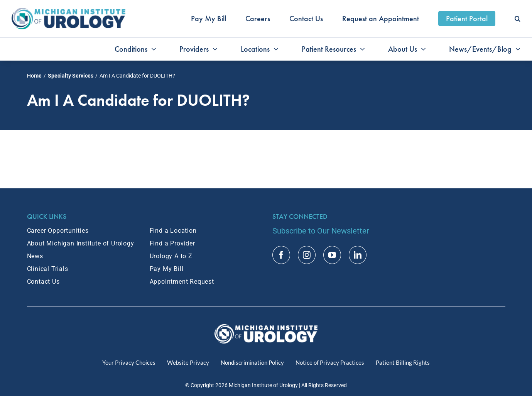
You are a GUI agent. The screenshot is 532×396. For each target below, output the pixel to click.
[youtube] (332, 255)
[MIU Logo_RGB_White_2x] (266, 328)
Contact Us (43, 282)
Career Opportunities (58, 231)
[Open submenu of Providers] (213, 49)
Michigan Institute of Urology (263, 385)
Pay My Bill (167, 269)
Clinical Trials (48, 269)
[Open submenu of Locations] (274, 49)
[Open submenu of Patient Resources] (361, 49)
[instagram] (307, 255)
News (35, 256)
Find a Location (173, 231)
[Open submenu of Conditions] (152, 49)
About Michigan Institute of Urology (81, 243)
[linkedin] (358, 255)
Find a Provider (172, 243)
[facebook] (281, 255)
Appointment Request (182, 282)
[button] (518, 19)
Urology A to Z (171, 256)
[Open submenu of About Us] (421, 49)
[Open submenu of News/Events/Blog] (516, 49)
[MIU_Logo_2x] (68, 12)
